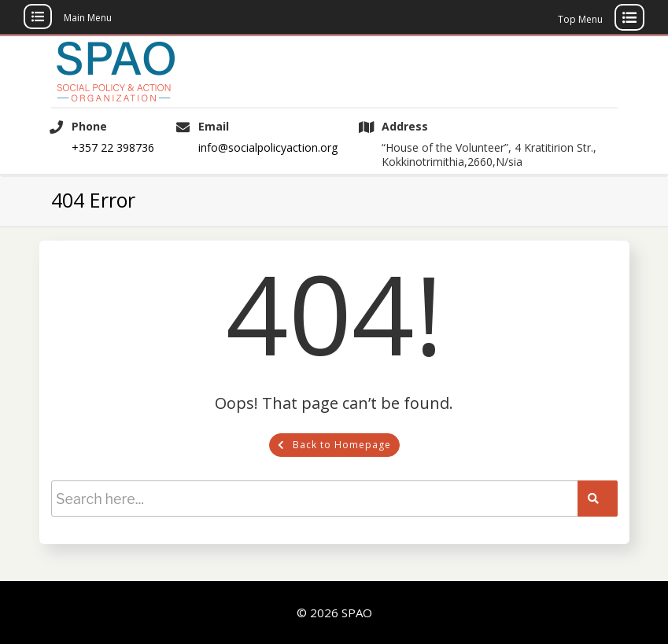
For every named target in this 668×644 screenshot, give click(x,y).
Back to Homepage (334, 445)
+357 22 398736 (113, 148)
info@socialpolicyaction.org (268, 148)
